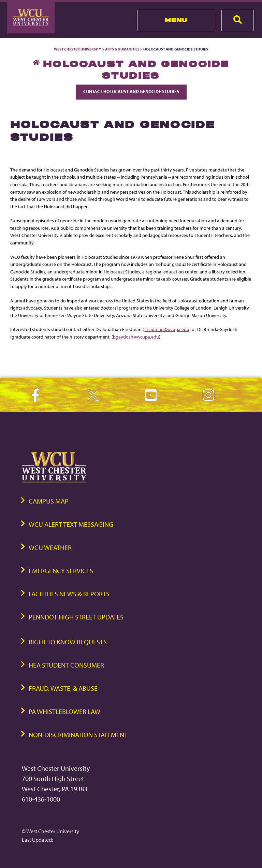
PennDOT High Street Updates (76, 617)
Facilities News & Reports (69, 594)
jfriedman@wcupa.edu (167, 329)
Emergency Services (61, 571)
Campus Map (49, 501)
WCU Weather (50, 547)
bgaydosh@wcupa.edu (136, 337)
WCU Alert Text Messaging (71, 524)
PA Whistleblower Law (64, 711)
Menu (176, 20)
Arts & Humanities (122, 49)
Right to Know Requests (68, 642)
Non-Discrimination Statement (78, 735)
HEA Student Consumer (66, 665)
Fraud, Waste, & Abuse (63, 688)
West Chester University (78, 49)
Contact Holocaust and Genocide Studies (131, 91)
